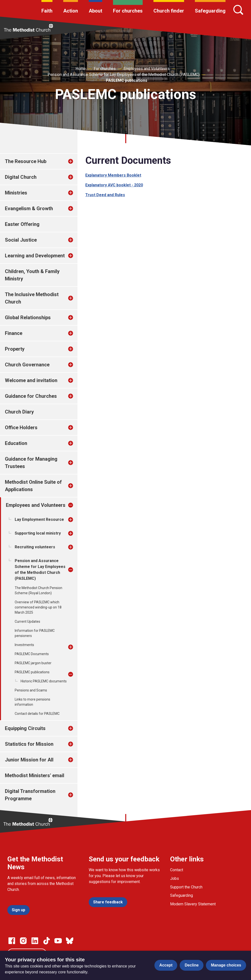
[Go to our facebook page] (12, 941)
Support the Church (186, 887)
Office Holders (21, 428)
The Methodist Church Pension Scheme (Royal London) (38, 590)
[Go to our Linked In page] (35, 941)
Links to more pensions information (32, 702)
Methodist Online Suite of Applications (33, 486)
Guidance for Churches (31, 396)
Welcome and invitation (31, 380)
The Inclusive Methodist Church (32, 298)
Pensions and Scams (31, 690)
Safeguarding (210, 11)
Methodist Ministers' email (35, 775)
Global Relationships (28, 317)
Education (16, 443)
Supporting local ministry (38, 533)
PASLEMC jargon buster (33, 663)
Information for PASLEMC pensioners (35, 633)
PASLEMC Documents (32, 654)
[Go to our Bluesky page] (70, 941)
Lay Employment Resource (39, 519)
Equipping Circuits (25, 728)
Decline (192, 965)
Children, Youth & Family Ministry (32, 275)
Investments (24, 645)
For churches (128, 11)
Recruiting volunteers (35, 547)
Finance (14, 333)
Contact (177, 870)
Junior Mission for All (29, 760)
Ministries (16, 193)
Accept (166, 965)
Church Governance (27, 365)
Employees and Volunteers (147, 69)
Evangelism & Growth (29, 208)
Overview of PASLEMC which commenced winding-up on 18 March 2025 (38, 607)
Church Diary (19, 412)
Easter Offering (22, 224)
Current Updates (27, 621)
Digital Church (21, 177)
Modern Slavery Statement (193, 904)
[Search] (238, 10)
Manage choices (226, 965)
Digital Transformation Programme (30, 795)
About (95, 11)
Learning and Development (35, 256)
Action (71, 11)
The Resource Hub (26, 161)
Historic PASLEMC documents (44, 681)
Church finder (169, 11)
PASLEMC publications (127, 80)
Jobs (175, 878)
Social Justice (21, 240)
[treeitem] (76, 161)
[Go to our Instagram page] (23, 941)
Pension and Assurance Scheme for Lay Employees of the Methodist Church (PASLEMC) (124, 75)
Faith (47, 11)
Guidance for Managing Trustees (31, 463)
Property (15, 349)
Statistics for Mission (29, 744)
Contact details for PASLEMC (37, 714)
